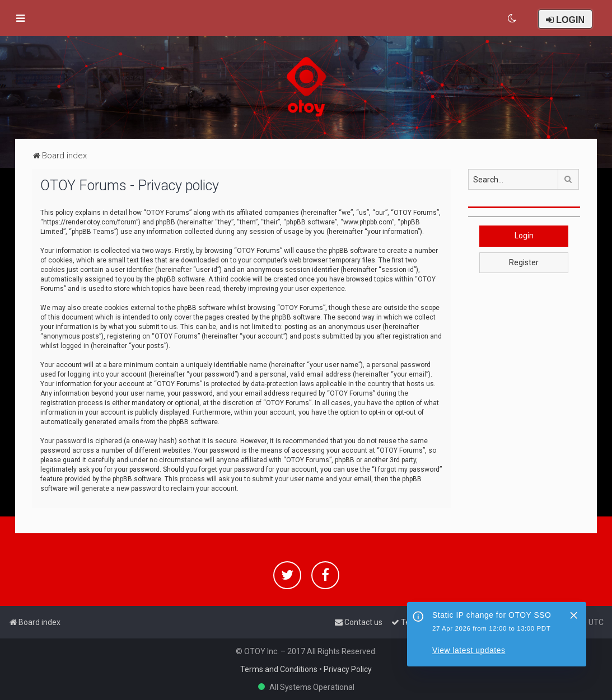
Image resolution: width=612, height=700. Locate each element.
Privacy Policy (348, 669)
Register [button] (524, 262)
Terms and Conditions (279, 669)
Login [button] (524, 236)
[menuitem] (513, 18)
